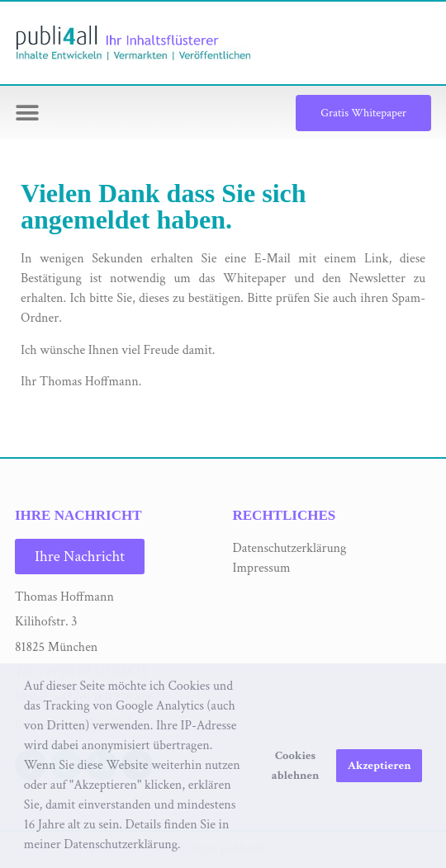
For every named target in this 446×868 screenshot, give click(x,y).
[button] (186, 846)
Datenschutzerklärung (290, 548)
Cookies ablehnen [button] (296, 765)
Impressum (262, 568)
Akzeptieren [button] (380, 765)
